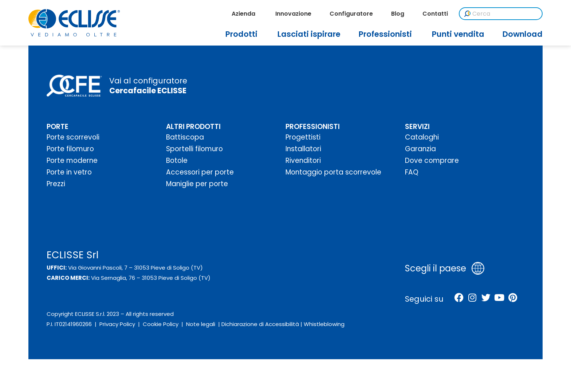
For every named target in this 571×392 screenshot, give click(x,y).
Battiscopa (185, 137)
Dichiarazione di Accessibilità (260, 324)
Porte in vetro (69, 172)
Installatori (303, 149)
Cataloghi (422, 137)
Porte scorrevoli (73, 137)
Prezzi (56, 184)
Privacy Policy (117, 324)
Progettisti (303, 137)
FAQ (412, 172)
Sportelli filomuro (194, 149)
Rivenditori (303, 160)
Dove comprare (432, 160)
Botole (177, 160)
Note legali (201, 324)
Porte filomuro (70, 149)
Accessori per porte (200, 172)
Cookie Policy (161, 324)
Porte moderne (72, 160)
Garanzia (420, 149)
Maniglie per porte (197, 184)
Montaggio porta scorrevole (333, 172)
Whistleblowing (324, 324)
